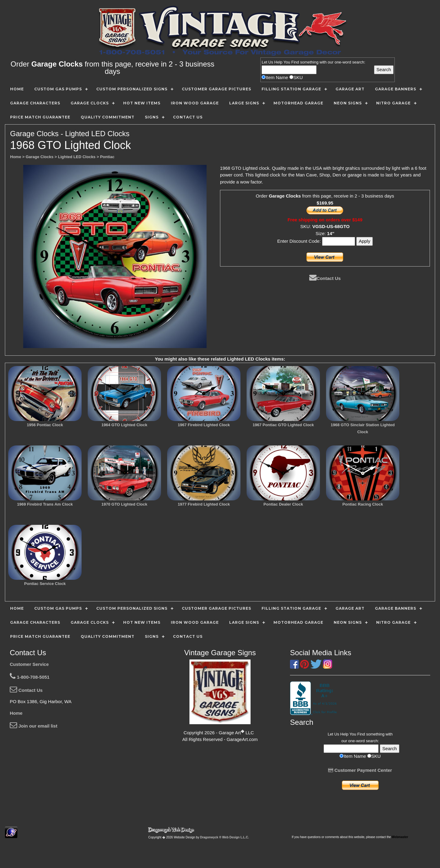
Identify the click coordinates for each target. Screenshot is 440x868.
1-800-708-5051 (30, 677)
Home (16, 713)
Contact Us (325, 278)
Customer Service (29, 664)
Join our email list (34, 726)
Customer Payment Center (360, 770)
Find (295, 62)
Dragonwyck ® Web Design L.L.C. (225, 837)
